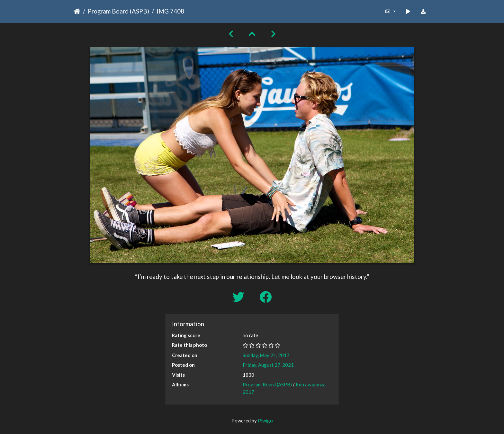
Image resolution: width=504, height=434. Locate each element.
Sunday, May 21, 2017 (266, 355)
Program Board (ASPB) (118, 11)
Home (77, 11)
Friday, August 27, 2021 (268, 365)
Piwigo (265, 420)
